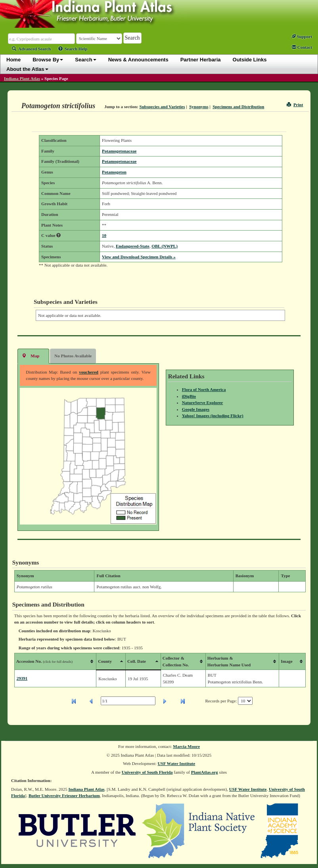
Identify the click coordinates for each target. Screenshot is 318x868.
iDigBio (189, 396)
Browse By (48, 60)
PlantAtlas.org (205, 772)
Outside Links (250, 60)
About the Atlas (27, 69)
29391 (22, 678)
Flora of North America (204, 389)
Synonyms (199, 107)
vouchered (89, 372)
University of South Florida (147, 772)
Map (31, 356)
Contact (302, 47)
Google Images (196, 409)
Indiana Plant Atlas (22, 78)
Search (85, 60)
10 (104, 235)
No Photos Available (73, 356)
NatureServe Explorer (203, 403)
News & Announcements (138, 60)
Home (13, 60)
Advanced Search (31, 49)
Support (302, 36)
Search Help (73, 49)
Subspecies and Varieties (162, 107)
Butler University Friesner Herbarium (64, 796)
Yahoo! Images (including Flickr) (213, 416)
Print (295, 105)
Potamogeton (114, 172)
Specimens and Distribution (238, 107)
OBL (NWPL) (165, 246)
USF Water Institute (177, 763)
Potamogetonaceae (119, 151)
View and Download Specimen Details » (139, 257)
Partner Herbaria (201, 60)
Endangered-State (133, 246)
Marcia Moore (186, 746)
